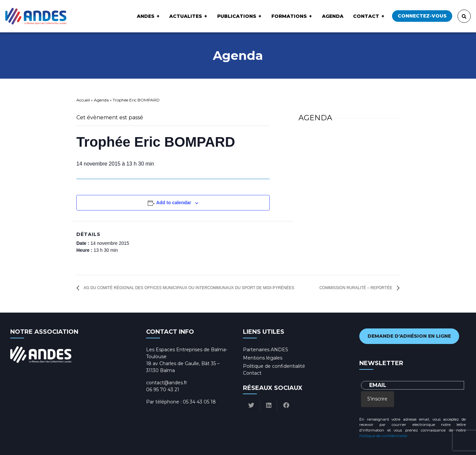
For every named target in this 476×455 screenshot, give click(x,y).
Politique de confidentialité (274, 366)
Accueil (83, 100)
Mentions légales (263, 358)
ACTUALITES (186, 16)
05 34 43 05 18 (199, 402)
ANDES (146, 16)
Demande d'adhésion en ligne (409, 336)
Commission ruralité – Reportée (356, 288)
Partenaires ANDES (266, 350)
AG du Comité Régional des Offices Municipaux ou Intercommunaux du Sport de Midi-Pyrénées (188, 288)
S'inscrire (377, 399)
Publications (237, 16)
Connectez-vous (422, 16)
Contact (366, 16)
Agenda (333, 16)
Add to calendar (174, 203)
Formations (289, 16)
